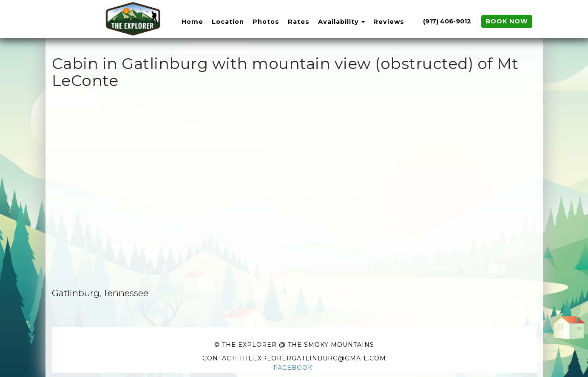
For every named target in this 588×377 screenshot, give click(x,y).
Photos (266, 22)
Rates (299, 22)
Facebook (293, 368)
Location (228, 22)
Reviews (389, 22)
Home (192, 22)
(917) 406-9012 (447, 21)
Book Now (507, 21)
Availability (338, 22)
